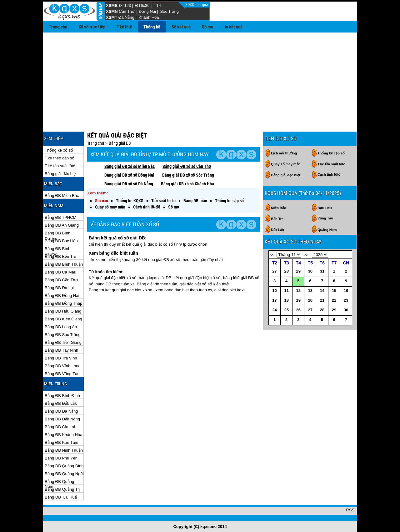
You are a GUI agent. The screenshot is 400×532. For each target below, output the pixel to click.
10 (274, 291)
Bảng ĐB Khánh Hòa (63, 435)
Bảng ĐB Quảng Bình (64, 466)
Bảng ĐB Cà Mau (60, 272)
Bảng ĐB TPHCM (60, 217)
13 (310, 291)
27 (274, 271)
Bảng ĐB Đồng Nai (62, 296)
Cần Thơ (127, 11)
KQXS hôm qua (197, 5)
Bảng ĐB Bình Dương (57, 233)
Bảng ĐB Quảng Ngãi (64, 474)
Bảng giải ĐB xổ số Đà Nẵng (129, 184)
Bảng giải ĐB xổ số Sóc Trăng (188, 175)
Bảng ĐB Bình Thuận (64, 264)
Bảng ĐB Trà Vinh (61, 358)
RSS (350, 510)
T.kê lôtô (124, 27)
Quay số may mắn (110, 207)
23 (346, 300)
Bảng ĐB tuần (195, 201)
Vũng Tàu (325, 218)
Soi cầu (102, 201)
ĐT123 (125, 5)
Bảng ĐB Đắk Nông (62, 419)
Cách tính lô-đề (147, 207)
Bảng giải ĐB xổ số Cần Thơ (187, 166)
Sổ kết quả (181, 27)
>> (306, 255)
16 (346, 291)
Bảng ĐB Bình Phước (57, 249)
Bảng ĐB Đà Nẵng (61, 411)
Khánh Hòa (149, 17)
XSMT (112, 17)
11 (286, 291)
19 (298, 300)
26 (298, 310)
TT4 (157, 5)
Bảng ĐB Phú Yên (61, 458)
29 (298, 271)
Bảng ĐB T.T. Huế (61, 497)
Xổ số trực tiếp (92, 27)
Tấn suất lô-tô (163, 201)
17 (274, 300)
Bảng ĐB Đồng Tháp (63, 303)
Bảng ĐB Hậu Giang (63, 311)
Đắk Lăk (277, 230)
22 (334, 300)
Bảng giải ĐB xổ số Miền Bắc (130, 166)
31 (322, 271)
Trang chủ (58, 27)
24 (274, 310)
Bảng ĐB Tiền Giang (63, 342)
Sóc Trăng (170, 11)
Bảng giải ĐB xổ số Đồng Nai (129, 175)
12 (298, 291)
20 (310, 300)
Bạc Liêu (325, 208)
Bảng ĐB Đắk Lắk (61, 403)
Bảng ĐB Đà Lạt (59, 288)
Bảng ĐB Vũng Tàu (62, 374)
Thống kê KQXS (130, 201)
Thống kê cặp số (229, 201)
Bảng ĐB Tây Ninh (61, 350)
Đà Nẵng (126, 17)
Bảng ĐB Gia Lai (60, 427)
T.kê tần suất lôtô (60, 166)
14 (322, 291)
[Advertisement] (200, 79)
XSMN (112, 11)
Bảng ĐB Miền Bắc (62, 196)
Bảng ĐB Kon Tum (61, 442)
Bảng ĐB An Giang (62, 225)
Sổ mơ (208, 27)
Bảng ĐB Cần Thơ (61, 280)
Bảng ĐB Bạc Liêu (61, 241)
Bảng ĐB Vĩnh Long (63, 366)
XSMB (112, 5)
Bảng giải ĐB (120, 143)
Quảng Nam (327, 230)
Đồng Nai (147, 11)
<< (272, 255)
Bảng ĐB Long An (61, 327)
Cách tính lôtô (329, 174)
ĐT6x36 (142, 5)
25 (286, 310)
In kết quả (234, 27)
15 (334, 291)
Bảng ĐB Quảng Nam (59, 482)
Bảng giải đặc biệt (61, 174)
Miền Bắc (278, 208)
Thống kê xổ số (59, 150)
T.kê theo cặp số (60, 158)
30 (310, 271)
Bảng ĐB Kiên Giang (63, 319)
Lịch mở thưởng (284, 153)
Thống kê (152, 27)
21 (322, 300)
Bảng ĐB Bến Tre (60, 256)
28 (286, 271)
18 (286, 300)
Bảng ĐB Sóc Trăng (63, 335)
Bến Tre (277, 219)
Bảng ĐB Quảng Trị (62, 489)
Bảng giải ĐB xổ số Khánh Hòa (187, 184)
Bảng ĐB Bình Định (62, 396)
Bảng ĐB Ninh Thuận (64, 450)
